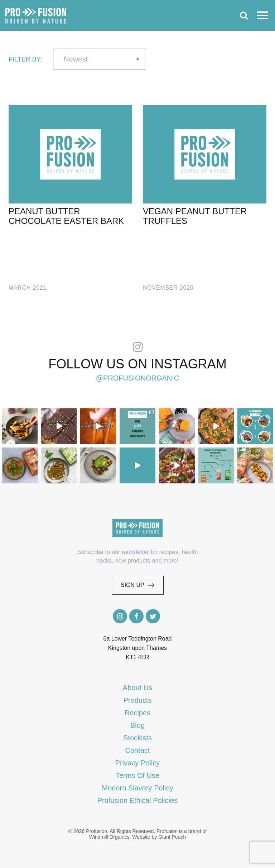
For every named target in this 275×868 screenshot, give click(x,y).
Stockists (137, 738)
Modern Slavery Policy (138, 788)
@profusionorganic (138, 378)
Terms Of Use (137, 775)
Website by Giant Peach (159, 837)
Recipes (137, 713)
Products (138, 700)
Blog (137, 725)
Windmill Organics (109, 837)
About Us (137, 688)
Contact (138, 750)
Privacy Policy (137, 763)
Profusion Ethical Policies (138, 800)
